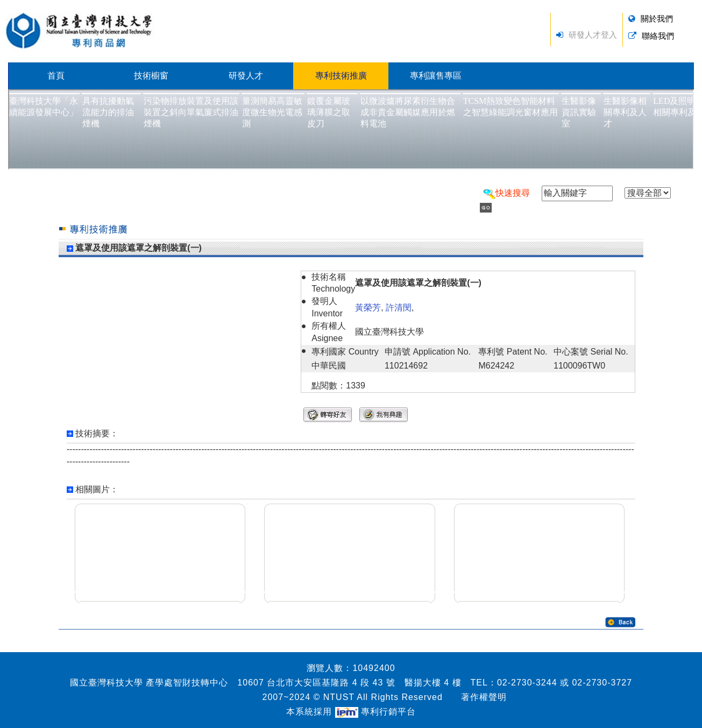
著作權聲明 (484, 697)
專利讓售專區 (436, 76)
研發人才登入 (593, 35)
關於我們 (657, 19)
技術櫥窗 (151, 76)
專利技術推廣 (341, 76)
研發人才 (246, 76)
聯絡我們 (658, 36)
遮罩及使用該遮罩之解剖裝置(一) (139, 248)
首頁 (56, 76)
